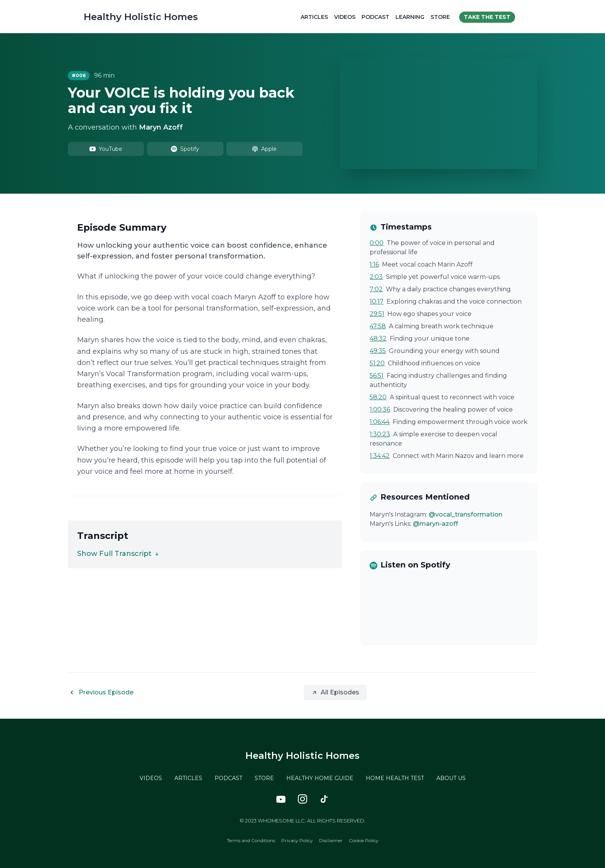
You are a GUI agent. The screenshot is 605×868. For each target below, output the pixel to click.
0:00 (377, 242)
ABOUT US (451, 778)
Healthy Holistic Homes (139, 16)
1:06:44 (380, 421)
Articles (316, 16)
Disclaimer (331, 840)
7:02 (376, 289)
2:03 (376, 276)
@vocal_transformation (466, 514)
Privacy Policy (297, 840)
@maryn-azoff (435, 523)
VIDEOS (151, 778)
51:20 (377, 363)
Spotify (185, 149)
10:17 (377, 301)
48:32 (378, 338)
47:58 (378, 326)
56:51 (377, 375)
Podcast (377, 16)
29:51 (377, 313)
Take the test (489, 16)
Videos (347, 16)
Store (442, 16)
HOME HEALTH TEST (395, 778)
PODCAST (228, 778)
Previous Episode (101, 692)
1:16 (374, 264)
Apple (264, 149)
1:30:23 (380, 434)
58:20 (378, 397)
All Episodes (335, 692)
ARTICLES (188, 778)
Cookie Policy (364, 840)
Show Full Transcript (118, 553)
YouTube (106, 149)
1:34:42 (380, 455)
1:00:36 (380, 409)
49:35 (378, 350)
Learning (412, 16)
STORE (264, 778)
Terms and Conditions (251, 840)
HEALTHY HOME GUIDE (320, 778)
